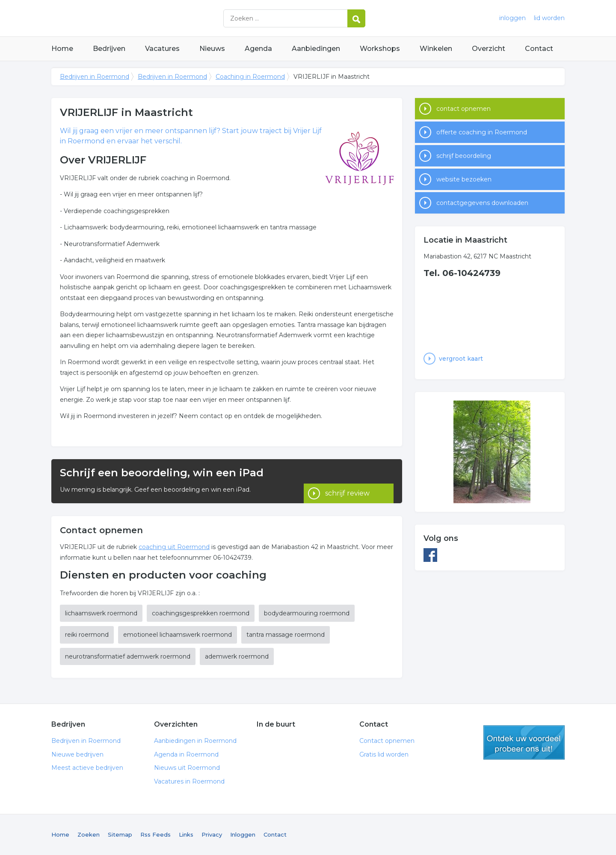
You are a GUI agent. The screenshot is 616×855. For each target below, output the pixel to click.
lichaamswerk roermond (101, 613)
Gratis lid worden (384, 754)
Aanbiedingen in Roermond (195, 741)
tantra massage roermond (286, 635)
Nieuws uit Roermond (187, 768)
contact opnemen (463, 109)
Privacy (212, 834)
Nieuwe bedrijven (77, 754)
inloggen (512, 18)
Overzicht (489, 49)
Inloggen (243, 834)
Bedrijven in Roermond (158, 18)
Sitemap (120, 834)
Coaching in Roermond (250, 77)
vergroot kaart (461, 359)
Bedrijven (109, 49)
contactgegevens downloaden (482, 203)
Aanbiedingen (316, 49)
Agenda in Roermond (186, 754)
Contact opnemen (387, 741)
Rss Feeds (155, 834)
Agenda (258, 49)
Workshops (380, 49)
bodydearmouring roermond (307, 613)
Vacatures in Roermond (189, 781)
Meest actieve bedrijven (87, 768)
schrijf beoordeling (464, 156)
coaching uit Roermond (174, 547)
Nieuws (212, 49)
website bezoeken (464, 179)
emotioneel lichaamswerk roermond (178, 635)
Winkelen (436, 49)
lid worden (549, 18)
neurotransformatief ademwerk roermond (128, 656)
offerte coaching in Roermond (482, 132)
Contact (539, 49)
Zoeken (89, 834)
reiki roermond (87, 635)
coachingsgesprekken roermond (201, 613)
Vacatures (162, 49)
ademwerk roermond (237, 656)
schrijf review (347, 481)
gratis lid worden (524, 742)
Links (186, 834)
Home (62, 49)
